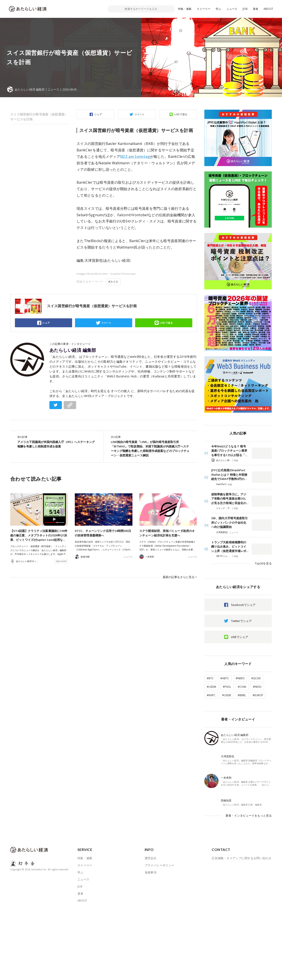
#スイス (113, 282)
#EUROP (258, 695)
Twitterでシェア (241, 621)
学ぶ (218, 9)
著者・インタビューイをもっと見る (249, 815)
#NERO (240, 678)
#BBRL (242, 695)
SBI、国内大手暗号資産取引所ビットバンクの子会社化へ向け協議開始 (229, 522)
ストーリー (204, 9)
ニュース (232, 9)
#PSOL (227, 687)
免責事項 (151, 872)
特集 (236, 460)
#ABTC (225, 678)
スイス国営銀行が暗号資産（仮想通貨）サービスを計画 (39, 117)
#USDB (227, 695)
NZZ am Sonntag (135, 156)
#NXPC (211, 695)
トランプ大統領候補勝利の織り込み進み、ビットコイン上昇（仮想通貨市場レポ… (230, 547)
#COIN (242, 687)
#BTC (210, 678)
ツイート (140, 114)
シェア (98, 114)
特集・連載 (185, 9)
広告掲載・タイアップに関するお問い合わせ (241, 858)
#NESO (257, 687)
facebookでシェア (243, 605)
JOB (245, 9)
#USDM (211, 687)
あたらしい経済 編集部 (73, 350)
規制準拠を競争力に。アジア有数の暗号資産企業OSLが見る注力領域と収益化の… (230, 499)
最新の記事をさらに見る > (180, 577)
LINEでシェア (240, 637)
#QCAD (256, 678)
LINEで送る (181, 114)
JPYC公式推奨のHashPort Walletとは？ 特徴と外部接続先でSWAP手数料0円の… (229, 475)
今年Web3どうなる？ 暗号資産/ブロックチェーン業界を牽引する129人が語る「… (229, 451)
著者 (256, 9)
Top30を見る (263, 563)
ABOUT (268, 9)
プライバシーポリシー (160, 865)
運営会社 (151, 858)
